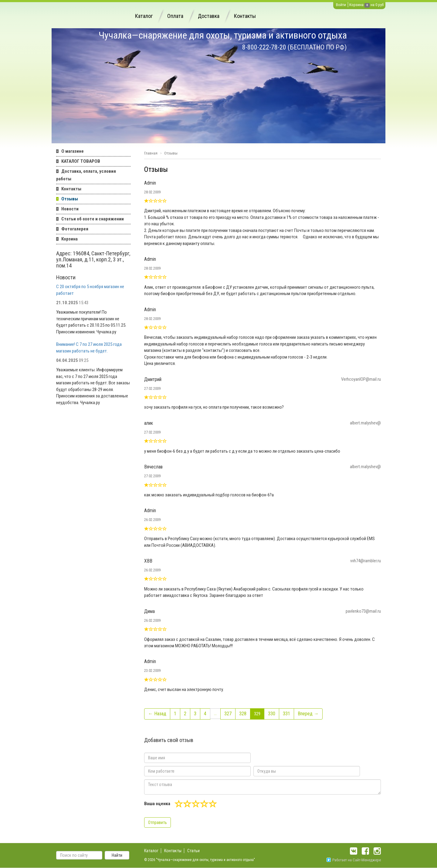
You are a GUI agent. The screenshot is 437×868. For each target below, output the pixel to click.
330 (272, 714)
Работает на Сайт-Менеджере (354, 860)
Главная (151, 153)
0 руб (379, 5)
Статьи (193, 851)
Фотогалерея (75, 229)
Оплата (175, 16)
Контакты (245, 16)
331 (286, 714)
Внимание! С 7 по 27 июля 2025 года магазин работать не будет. (89, 347)
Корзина (356, 5)
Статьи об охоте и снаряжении (93, 219)
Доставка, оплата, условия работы (86, 175)
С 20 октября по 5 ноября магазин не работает (90, 290)
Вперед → (308, 714)
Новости (70, 209)
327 (228, 714)
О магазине (73, 151)
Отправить (158, 822)
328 (243, 714)
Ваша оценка (157, 804)
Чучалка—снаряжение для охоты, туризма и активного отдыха (223, 35)
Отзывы (70, 199)
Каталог (144, 16)
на (373, 5)
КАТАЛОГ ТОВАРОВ (81, 161)
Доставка (209, 16)
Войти (341, 5)
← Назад (157, 714)
